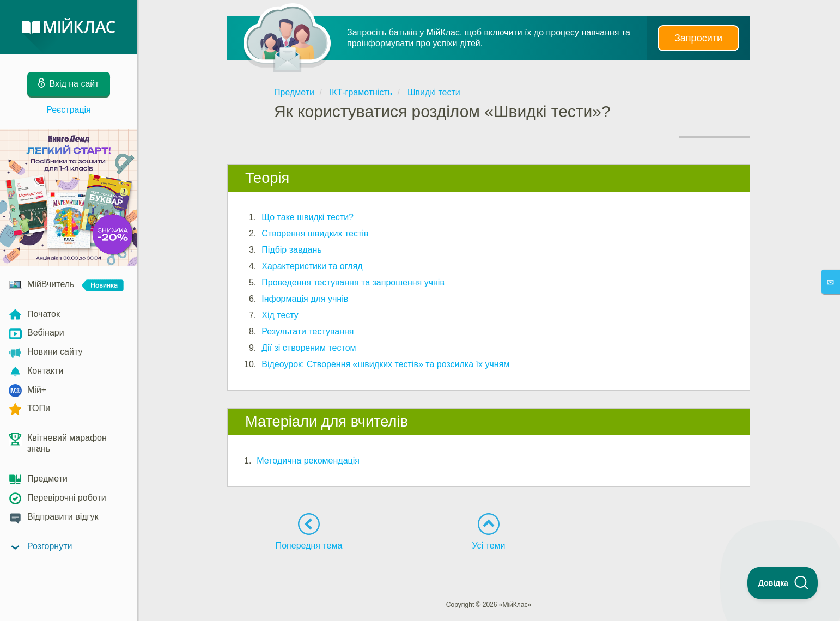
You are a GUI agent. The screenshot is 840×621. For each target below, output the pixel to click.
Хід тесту (280, 315)
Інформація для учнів (305, 299)
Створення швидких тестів (315, 233)
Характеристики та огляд (312, 266)
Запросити (698, 38)
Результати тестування (308, 331)
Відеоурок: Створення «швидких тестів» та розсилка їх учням (385, 364)
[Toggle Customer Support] (783, 583)
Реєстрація (69, 110)
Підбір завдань (291, 250)
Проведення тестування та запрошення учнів (353, 282)
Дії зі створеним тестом (309, 348)
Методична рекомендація (308, 461)
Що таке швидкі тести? (308, 217)
